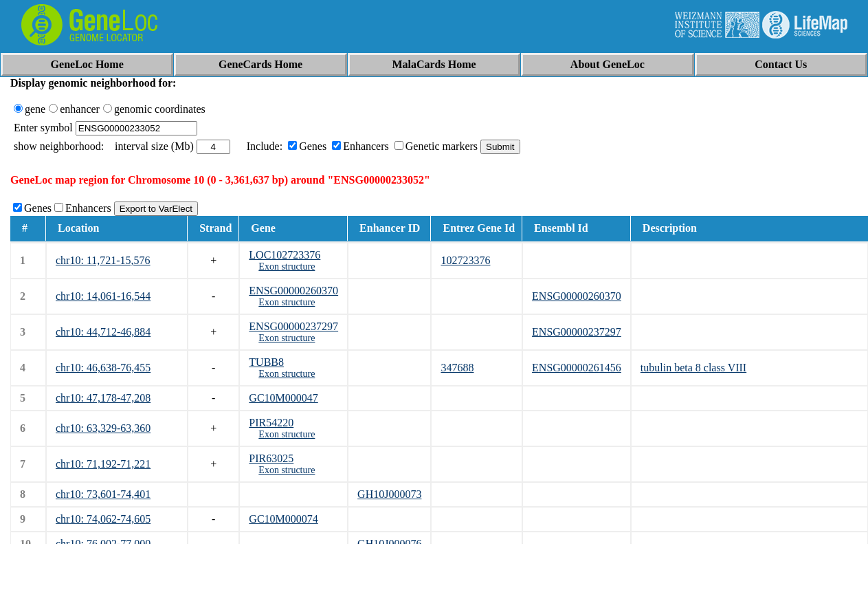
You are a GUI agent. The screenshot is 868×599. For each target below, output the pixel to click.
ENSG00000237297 (293, 326)
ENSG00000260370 (293, 291)
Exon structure (287, 266)
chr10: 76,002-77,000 (103, 544)
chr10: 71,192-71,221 (103, 464)
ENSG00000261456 (577, 368)
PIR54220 (271, 423)
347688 (457, 368)
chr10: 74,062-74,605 (103, 519)
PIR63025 (271, 458)
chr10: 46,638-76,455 (103, 368)
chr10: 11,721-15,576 (103, 260)
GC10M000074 (283, 519)
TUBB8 (266, 362)
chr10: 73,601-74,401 (103, 494)
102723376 (465, 260)
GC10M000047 (283, 398)
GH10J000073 (389, 494)
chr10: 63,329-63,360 (103, 428)
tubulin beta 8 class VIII (693, 368)
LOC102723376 (285, 255)
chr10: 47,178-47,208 (103, 398)
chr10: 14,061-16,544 (103, 296)
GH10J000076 (389, 544)
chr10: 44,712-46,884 (103, 332)
